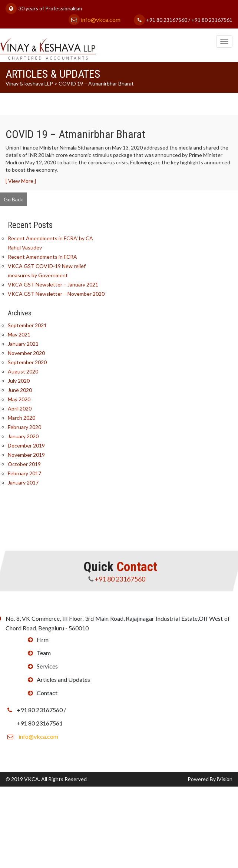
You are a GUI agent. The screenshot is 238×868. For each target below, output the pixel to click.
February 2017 (25, 473)
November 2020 (27, 353)
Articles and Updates (63, 679)
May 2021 (19, 334)
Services (47, 666)
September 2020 (28, 362)
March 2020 (22, 418)
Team (43, 653)
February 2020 (25, 427)
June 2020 (20, 390)
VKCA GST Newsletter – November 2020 (57, 294)
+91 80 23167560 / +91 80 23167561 (183, 20)
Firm (42, 639)
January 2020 (24, 436)
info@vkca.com (95, 19)
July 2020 (19, 381)
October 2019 (25, 464)
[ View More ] (21, 181)
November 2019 (27, 455)
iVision (225, 779)
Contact (47, 693)
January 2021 (24, 344)
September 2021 (28, 325)
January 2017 (24, 482)
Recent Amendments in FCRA (43, 257)
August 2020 (23, 371)
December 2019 (27, 445)
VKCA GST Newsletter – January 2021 (53, 284)
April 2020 (20, 408)
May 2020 (19, 399)
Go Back (13, 199)
